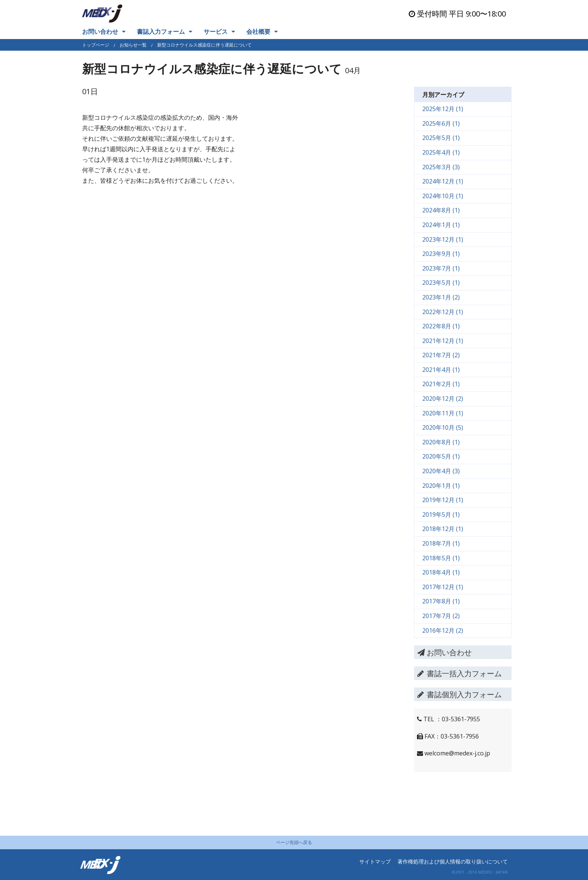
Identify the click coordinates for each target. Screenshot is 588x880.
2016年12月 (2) (443, 630)
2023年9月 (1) (441, 254)
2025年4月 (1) (441, 152)
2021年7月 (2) (441, 355)
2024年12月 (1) (443, 181)
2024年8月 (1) (441, 210)
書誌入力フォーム (161, 32)
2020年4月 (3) (441, 471)
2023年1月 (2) (441, 297)
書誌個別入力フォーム (460, 694)
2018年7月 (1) (441, 543)
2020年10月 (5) (443, 427)
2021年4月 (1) (441, 370)
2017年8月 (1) (441, 601)
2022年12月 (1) (443, 312)
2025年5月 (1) (441, 138)
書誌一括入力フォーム (460, 673)
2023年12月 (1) (443, 239)
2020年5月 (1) (441, 456)
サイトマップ (375, 861)
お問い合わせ (100, 32)
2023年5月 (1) (441, 283)
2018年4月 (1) (441, 572)
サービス (216, 32)
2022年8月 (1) (441, 326)
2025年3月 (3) (441, 167)
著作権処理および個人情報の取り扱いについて (453, 861)
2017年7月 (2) (441, 616)
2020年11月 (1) (443, 413)
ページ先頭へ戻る (294, 842)
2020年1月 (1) (441, 486)
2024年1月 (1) (441, 225)
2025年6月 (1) (441, 123)
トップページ (96, 45)
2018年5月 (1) (441, 558)
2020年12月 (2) (443, 399)
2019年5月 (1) (441, 514)
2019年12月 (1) (443, 500)
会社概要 (258, 32)
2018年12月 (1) (443, 529)
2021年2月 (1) (441, 384)
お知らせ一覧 (133, 45)
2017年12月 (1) (443, 587)
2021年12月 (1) (443, 341)
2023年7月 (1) (441, 268)
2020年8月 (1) (441, 442)
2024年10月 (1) (443, 196)
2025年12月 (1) (443, 109)
